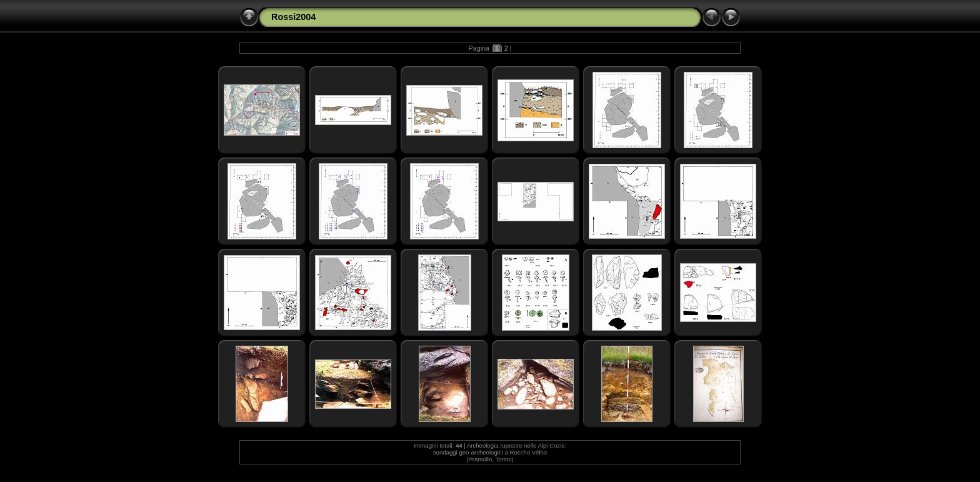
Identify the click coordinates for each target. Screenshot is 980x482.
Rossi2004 (293, 17)
